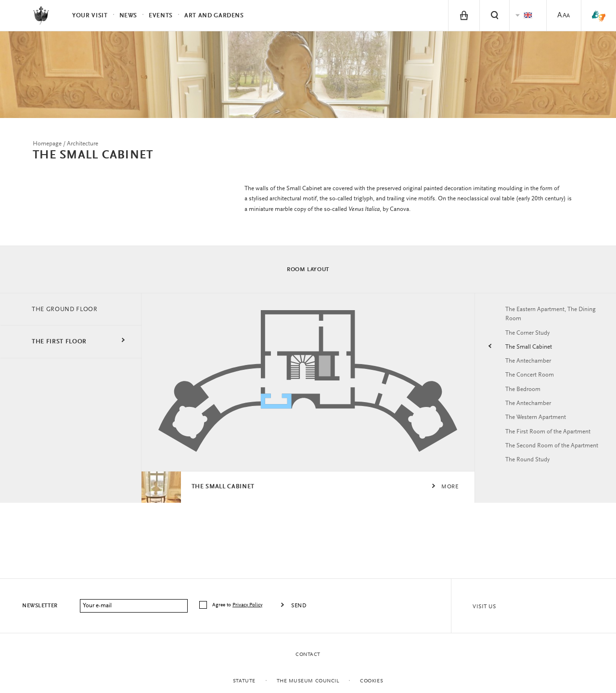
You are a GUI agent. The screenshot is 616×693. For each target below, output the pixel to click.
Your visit (90, 16)
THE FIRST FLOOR (62, 345)
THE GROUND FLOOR (68, 313)
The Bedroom (525, 394)
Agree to (238, 605)
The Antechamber (531, 366)
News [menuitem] (128, 16)
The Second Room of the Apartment (540, 457)
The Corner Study (530, 337)
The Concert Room (532, 380)
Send (299, 606)
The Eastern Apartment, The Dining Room (546, 317)
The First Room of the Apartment (552, 438)
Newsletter (40, 606)
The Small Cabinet (531, 351)
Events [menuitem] (161, 16)
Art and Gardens (214, 16)
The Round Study (530, 476)
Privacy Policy (247, 605)
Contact (308, 655)
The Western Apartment (539, 423)
